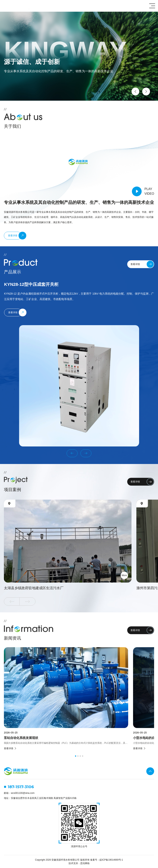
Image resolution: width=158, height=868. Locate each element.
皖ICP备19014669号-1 (111, 860)
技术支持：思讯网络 (79, 863)
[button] (135, 92)
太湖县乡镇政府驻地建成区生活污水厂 (34, 588)
